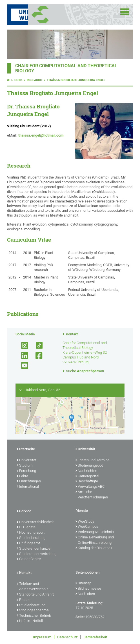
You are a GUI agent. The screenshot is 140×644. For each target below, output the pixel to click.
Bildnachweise (88, 589)
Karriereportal (87, 476)
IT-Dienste (26, 527)
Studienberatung (31, 538)
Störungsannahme (33, 610)
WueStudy (85, 522)
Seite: (80, 617)
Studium (25, 466)
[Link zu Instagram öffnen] (22, 346)
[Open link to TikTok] (37, 346)
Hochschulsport (31, 533)
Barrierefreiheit (95, 637)
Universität (27, 460)
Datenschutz (67, 637)
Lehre (23, 476)
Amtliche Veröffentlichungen (92, 495)
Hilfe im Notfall (30, 621)
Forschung (26, 471)
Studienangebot (89, 466)
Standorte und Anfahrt (35, 595)
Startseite (26, 449)
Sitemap (83, 583)
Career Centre (29, 559)
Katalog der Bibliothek (94, 548)
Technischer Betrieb (34, 616)
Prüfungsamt (28, 543)
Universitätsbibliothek (35, 522)
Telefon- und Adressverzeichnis (33, 587)
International (28, 487)
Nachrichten (86, 471)
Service (24, 511)
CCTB (18, 80)
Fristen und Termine (93, 460)
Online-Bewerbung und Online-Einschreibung (95, 540)
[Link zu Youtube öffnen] (22, 366)
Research (35, 80)
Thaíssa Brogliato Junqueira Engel (76, 80)
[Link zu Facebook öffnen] (37, 356)
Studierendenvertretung (37, 554)
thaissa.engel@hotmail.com (41, 135)
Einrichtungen (29, 482)
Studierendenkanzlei (34, 549)
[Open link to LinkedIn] (22, 356)
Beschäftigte (87, 482)
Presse (24, 600)
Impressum (42, 637)
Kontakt (72, 334)
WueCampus (87, 527)
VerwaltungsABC (90, 487)
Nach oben (85, 594)
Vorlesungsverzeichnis (95, 532)
